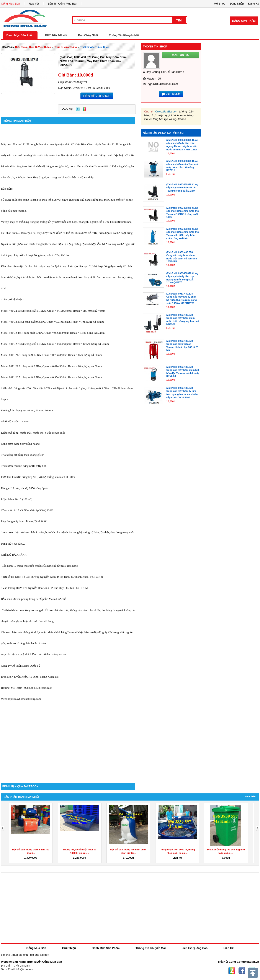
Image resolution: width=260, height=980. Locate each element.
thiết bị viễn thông (66, 47)
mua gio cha (20, 955)
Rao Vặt (34, 4)
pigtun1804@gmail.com (162, 84)
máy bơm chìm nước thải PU (30, 521)
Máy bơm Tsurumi (12, 144)
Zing (84, 109)
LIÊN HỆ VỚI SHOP (97, 96)
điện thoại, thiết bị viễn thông (33, 47)
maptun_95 (154, 79)
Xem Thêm (251, 796)
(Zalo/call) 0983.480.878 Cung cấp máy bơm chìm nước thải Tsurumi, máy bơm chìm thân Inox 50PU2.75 (93, 61)
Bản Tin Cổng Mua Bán (63, 4)
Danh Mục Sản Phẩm (20, 35)
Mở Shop (220, 4)
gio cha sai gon (40, 955)
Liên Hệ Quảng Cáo (195, 948)
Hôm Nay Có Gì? (56, 35)
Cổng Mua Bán (11, 4)
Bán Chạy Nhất (88, 35)
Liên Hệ (229, 948)
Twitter (78, 109)
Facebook (242, 971)
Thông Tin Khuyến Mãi (124, 35)
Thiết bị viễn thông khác (95, 47)
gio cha (6, 955)
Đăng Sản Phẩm (244, 21)
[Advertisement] (68, 746)
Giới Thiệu (69, 948)
